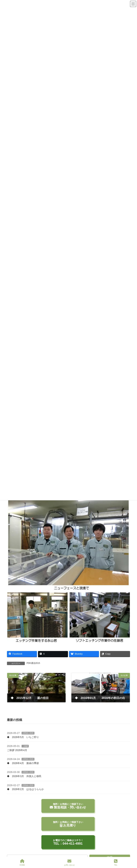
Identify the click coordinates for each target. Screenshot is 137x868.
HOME (22, 862)
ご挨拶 (25, 746)
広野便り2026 (28, 733)
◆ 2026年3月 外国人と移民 (24, 776)
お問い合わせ (69, 862)
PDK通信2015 (33, 663)
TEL (116, 862)
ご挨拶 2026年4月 (17, 750)
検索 (110, 856)
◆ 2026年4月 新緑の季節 (23, 763)
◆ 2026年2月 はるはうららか (25, 789)
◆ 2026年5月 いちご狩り (23, 737)
